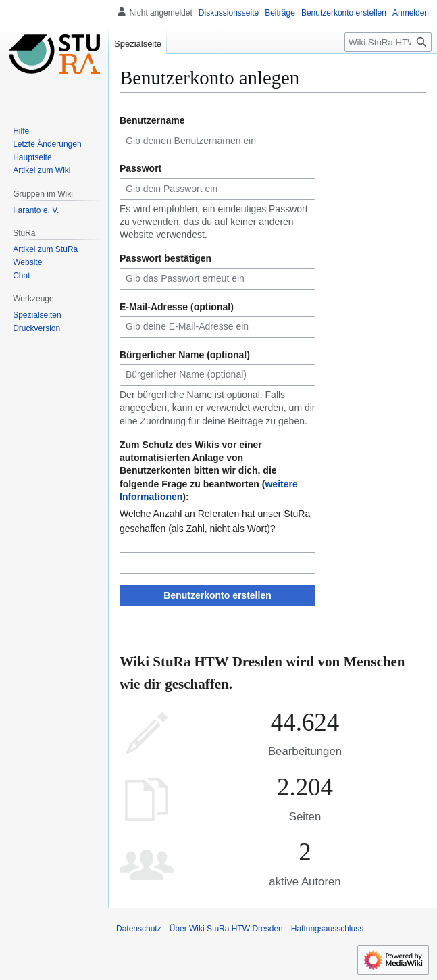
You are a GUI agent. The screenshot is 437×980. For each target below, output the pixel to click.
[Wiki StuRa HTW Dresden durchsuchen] (388, 42)
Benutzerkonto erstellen (217, 595)
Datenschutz (139, 929)
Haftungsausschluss (327, 929)
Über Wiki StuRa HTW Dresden (226, 929)
